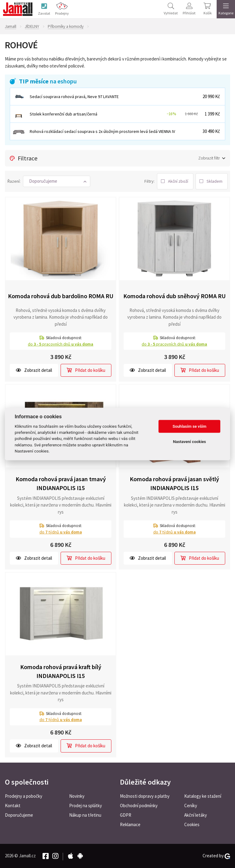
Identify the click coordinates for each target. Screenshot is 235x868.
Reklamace (130, 824)
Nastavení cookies (189, 442)
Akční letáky (196, 815)
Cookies (192, 824)
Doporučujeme (19, 815)
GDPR (126, 815)
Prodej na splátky (86, 806)
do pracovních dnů (61, 344)
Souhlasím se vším (190, 426)
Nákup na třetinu (85, 815)
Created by (216, 856)
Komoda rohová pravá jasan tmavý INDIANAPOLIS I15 (61, 483)
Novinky (77, 796)
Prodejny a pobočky (24, 796)
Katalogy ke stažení (203, 796)
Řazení (13, 181)
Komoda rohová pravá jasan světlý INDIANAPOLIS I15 (174, 483)
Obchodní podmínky (139, 806)
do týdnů (61, 532)
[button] (57, 181)
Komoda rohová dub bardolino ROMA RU (61, 296)
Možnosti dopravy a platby (145, 796)
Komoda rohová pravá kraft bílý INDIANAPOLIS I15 (61, 671)
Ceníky (191, 806)
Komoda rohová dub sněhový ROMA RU (175, 296)
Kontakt (13, 806)
